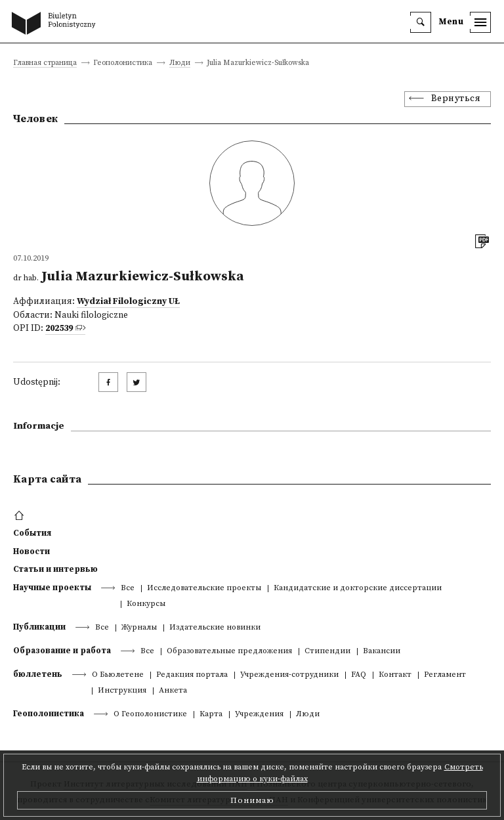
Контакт (395, 675)
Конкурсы (146, 604)
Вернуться (456, 99)
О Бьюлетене (118, 675)
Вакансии (382, 652)
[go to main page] (56, 24)
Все (128, 589)
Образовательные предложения (229, 652)
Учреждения (259, 715)
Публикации (39, 627)
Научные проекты (52, 588)
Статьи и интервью (55, 569)
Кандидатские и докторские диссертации (358, 589)
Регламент (445, 675)
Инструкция (122, 691)
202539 (59, 329)
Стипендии (327, 652)
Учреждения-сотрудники (289, 675)
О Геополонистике (150, 715)
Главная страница (45, 63)
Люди (180, 63)
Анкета (173, 691)
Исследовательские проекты (204, 589)
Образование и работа (62, 651)
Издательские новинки (215, 628)
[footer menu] (21, 516)
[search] (421, 22)
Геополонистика (49, 714)
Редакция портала (192, 675)
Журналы (139, 628)
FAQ (359, 675)
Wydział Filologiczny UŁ (128, 302)
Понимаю (252, 800)
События (32, 533)
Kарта (211, 715)
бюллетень (38, 674)
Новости (31, 551)
